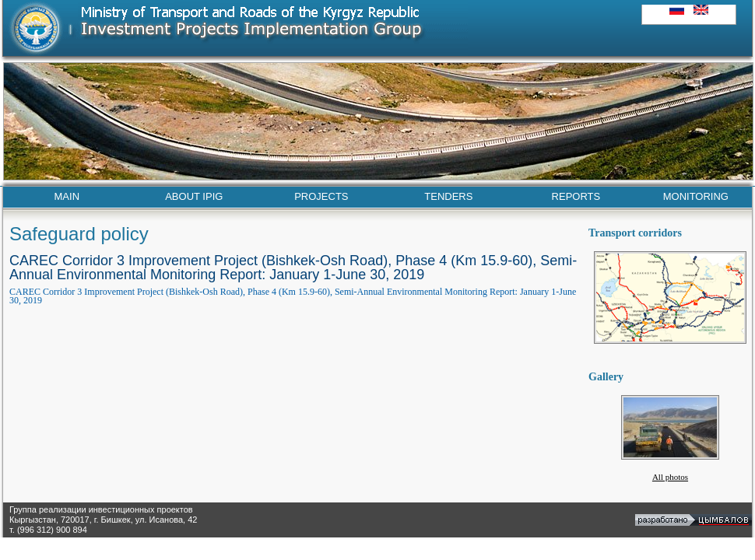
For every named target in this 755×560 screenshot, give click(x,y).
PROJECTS (321, 196)
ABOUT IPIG (194, 196)
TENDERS (448, 196)
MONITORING (696, 196)
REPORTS (576, 196)
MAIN (67, 196)
